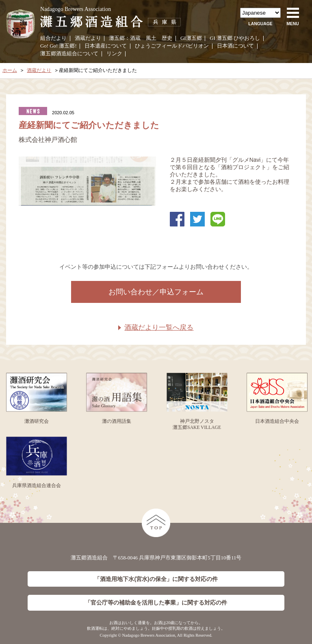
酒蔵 (135, 38)
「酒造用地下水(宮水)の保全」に (156, 579)
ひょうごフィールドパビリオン (172, 46)
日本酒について (235, 46)
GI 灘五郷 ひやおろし (235, 38)
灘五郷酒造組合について (69, 54)
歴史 (167, 38)
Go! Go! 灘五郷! (58, 46)
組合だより (53, 38)
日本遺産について (106, 46)
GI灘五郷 (191, 38)
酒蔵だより (88, 38)
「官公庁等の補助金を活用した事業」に (156, 603)
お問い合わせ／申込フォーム (156, 292)
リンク (114, 54)
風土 (151, 38)
